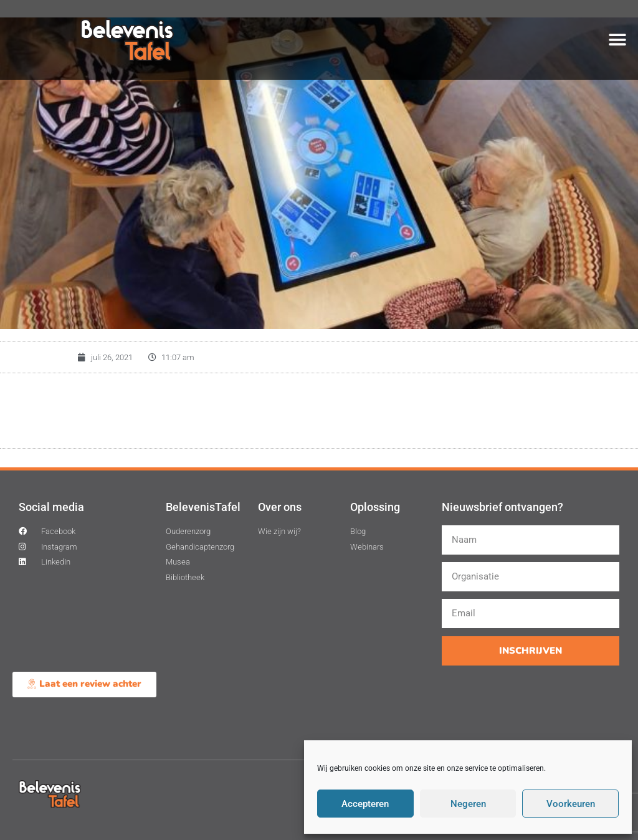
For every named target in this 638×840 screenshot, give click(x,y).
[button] (618, 40)
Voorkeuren (571, 804)
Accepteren (365, 804)
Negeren (468, 804)
